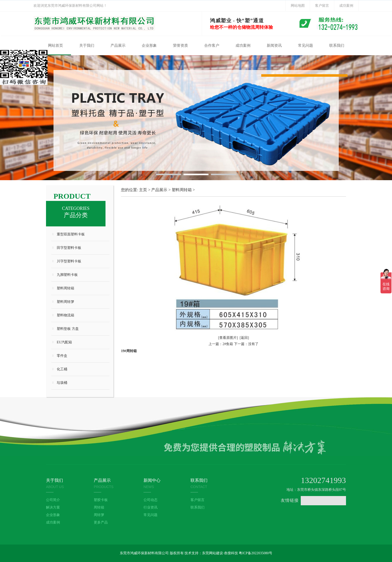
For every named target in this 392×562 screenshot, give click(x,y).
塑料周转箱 (65, 288)
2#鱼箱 (228, 344)
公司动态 (150, 500)
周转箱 (99, 507)
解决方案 (53, 507)
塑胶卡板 (101, 500)
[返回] (244, 338)
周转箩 (99, 515)
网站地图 (298, 6)
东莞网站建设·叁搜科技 (220, 553)
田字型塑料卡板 (69, 248)
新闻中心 (152, 480)
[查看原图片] (228, 338)
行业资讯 (150, 507)
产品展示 (118, 45)
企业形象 (149, 45)
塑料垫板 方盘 (68, 329)
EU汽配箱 (64, 342)
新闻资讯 (274, 45)
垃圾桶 (62, 383)
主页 (143, 190)
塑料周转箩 (65, 302)
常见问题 (305, 45)
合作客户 (212, 45)
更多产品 (101, 522)
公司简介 (53, 500)
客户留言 (322, 6)
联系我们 (337, 45)
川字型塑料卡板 (69, 261)
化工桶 (62, 369)
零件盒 (62, 356)
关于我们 (87, 45)
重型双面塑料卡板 (71, 234)
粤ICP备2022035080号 (255, 553)
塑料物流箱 (65, 315)
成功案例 (346, 6)
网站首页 (55, 45)
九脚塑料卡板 (67, 275)
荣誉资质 (180, 45)
